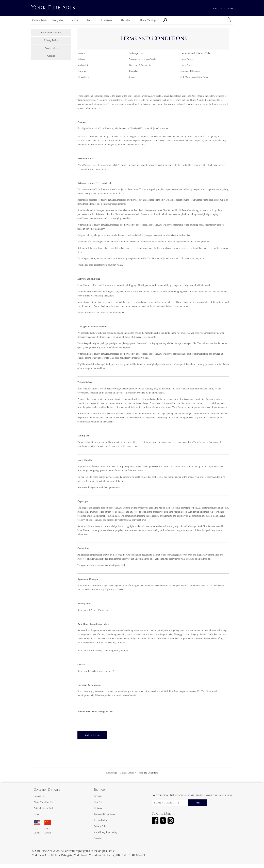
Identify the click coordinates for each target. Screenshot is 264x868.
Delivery (81, 59)
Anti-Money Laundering (105, 832)
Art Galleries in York (44, 808)
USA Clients (37, 829)
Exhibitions (106, 20)
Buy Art (100, 790)
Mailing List (83, 65)
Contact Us (39, 796)
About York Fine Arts (44, 802)
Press (36, 814)
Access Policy (51, 48)
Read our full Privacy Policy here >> (95, 610)
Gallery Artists (39, 20)
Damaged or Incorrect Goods (142, 59)
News (90, 20)
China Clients (48, 829)
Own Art (98, 802)
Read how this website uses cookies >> (96, 671)
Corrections (134, 71)
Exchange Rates (136, 53)
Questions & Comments (140, 65)
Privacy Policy (51, 40)
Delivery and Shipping (110, 313)
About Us (125, 20)
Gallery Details (47, 790)
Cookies (51, 56)
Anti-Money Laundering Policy (194, 77)
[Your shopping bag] (229, 20)
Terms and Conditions (51, 33)
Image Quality (187, 65)
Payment (81, 53)
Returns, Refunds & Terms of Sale (195, 53)
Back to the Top (92, 735)
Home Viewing (148, 20)
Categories (57, 20)
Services (75, 20)
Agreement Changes (190, 71)
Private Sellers (187, 59)
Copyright (82, 71)
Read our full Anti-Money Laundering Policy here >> (103, 651)
